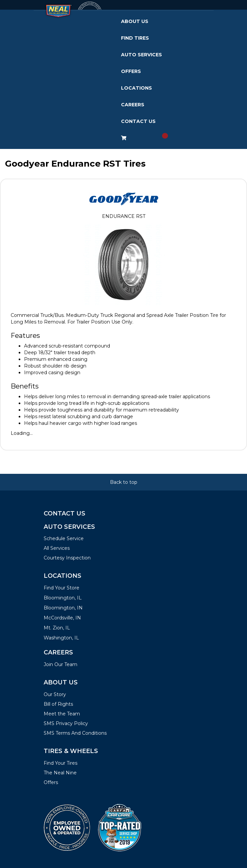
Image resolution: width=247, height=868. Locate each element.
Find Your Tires (60, 763)
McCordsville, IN (62, 618)
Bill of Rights (58, 704)
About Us (135, 21)
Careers (133, 105)
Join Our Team (60, 664)
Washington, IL (61, 638)
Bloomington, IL (63, 598)
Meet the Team (62, 714)
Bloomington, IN (63, 608)
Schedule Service (64, 538)
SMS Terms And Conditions (75, 733)
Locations (136, 88)
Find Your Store (61, 588)
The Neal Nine (60, 773)
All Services (57, 548)
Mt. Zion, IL (57, 628)
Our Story (55, 694)
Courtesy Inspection (67, 558)
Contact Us (138, 121)
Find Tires (135, 38)
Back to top (124, 482)
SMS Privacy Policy (66, 723)
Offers (131, 71)
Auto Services (141, 55)
